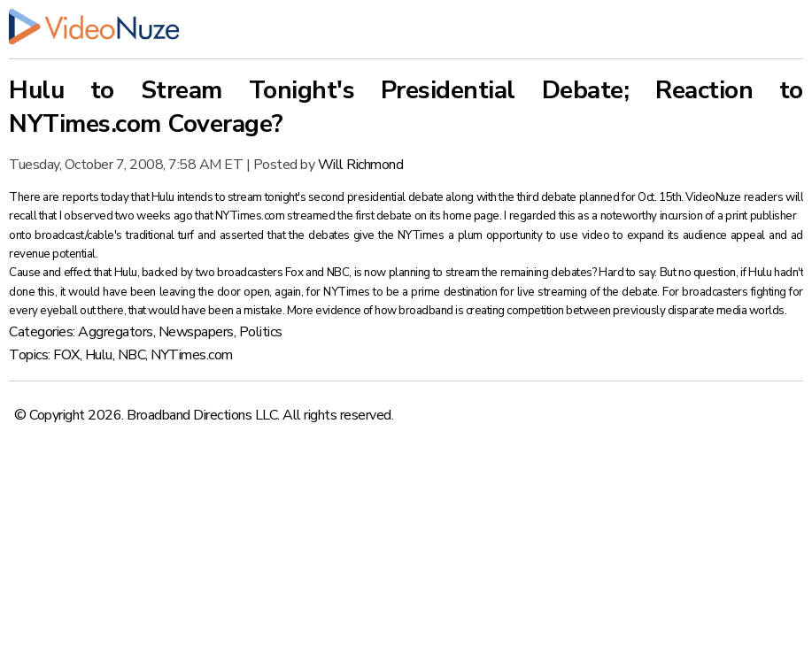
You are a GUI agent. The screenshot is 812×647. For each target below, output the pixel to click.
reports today (97, 197)
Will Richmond (361, 165)
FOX (66, 355)
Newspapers (196, 332)
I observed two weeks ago (127, 216)
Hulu (99, 355)
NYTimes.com (192, 355)
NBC (132, 355)
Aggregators (116, 332)
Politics (261, 332)
